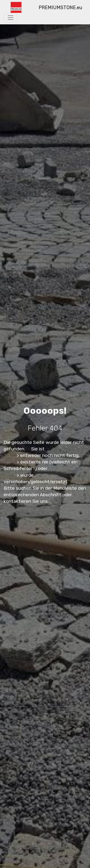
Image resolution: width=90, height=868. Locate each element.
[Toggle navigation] (11, 18)
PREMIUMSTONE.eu (60, 7)
